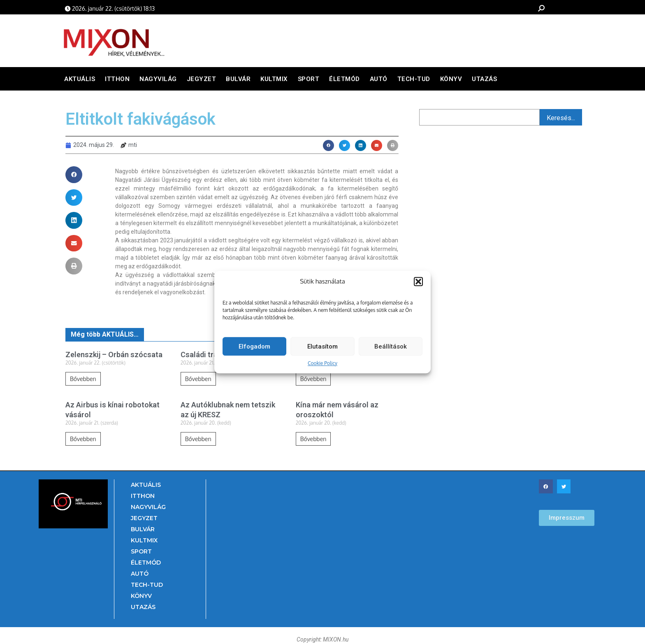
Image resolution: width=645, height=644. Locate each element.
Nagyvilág (158, 79)
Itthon (117, 79)
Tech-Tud (414, 79)
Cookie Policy (322, 367)
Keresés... (561, 118)
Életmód (345, 79)
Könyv (451, 79)
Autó (379, 79)
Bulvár (238, 79)
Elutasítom (322, 350)
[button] (418, 285)
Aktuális (80, 79)
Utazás (484, 79)
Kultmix (274, 79)
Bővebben (83, 379)
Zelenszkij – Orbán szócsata (114, 355)
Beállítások (391, 350)
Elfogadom (254, 350)
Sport (309, 79)
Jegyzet (202, 79)
